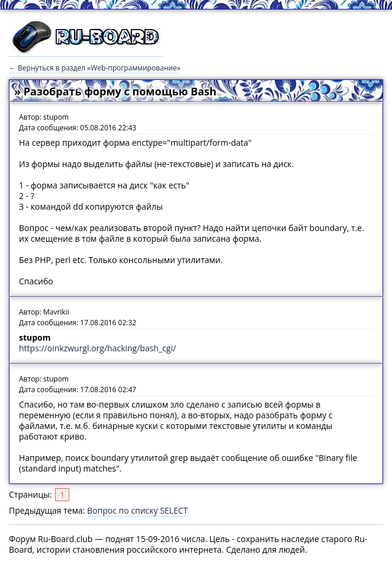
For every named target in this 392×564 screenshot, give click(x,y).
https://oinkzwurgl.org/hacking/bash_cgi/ (97, 348)
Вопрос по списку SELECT (137, 510)
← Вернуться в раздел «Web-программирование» (95, 68)
